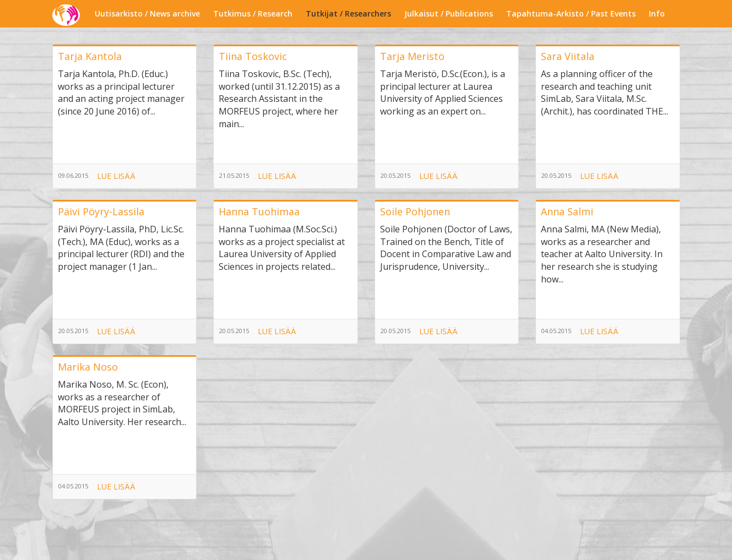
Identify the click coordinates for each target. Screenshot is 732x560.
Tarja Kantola (90, 56)
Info (657, 13)
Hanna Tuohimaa (259, 211)
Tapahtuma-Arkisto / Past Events (571, 13)
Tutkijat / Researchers (348, 13)
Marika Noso (88, 367)
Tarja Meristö (412, 56)
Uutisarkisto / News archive (147, 13)
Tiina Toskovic (253, 56)
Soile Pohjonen (415, 211)
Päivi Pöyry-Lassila (101, 211)
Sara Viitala (568, 56)
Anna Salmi (567, 211)
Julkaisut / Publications (449, 13)
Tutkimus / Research (253, 13)
